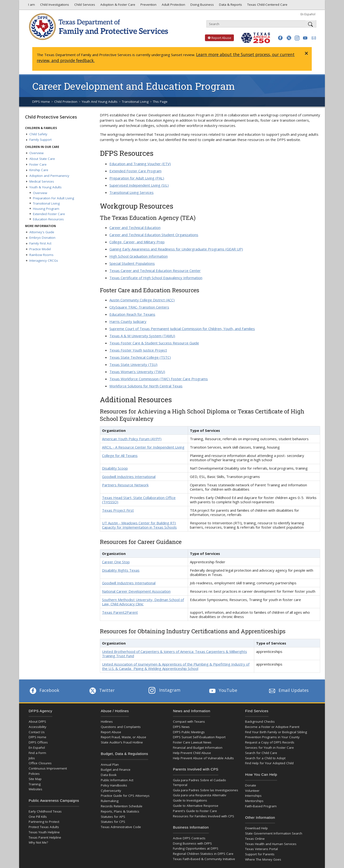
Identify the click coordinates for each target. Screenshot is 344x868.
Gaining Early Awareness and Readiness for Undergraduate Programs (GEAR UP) (176, 249)
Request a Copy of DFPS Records (270, 742)
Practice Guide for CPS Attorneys (125, 796)
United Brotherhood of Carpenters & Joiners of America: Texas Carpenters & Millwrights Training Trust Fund (175, 654)
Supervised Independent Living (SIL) (139, 185)
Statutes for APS (113, 817)
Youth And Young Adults (100, 102)
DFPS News (181, 727)
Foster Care (38, 164)
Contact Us (37, 732)
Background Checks (260, 722)
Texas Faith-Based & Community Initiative (204, 859)
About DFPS (37, 722)
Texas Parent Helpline (45, 837)
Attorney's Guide (42, 232)
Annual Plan (110, 765)
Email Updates (288, 690)
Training (35, 784)
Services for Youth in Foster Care (269, 748)
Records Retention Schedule (122, 806)
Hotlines (107, 722)
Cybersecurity (111, 791)
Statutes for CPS (113, 822)
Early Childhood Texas (45, 811)
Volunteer (252, 791)
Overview (36, 153)
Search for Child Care (261, 753)
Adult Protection (173, 6)
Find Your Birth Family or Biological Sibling (276, 732)
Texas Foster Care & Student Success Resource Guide (154, 343)
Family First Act (40, 243)
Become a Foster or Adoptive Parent (272, 727)
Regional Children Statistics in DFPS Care (203, 854)
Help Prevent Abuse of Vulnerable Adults (203, 758)
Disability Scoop (115, 468)
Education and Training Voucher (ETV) (140, 164)
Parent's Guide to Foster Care (195, 811)
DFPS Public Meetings (189, 732)
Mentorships (254, 801)
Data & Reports (230, 6)
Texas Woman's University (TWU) (137, 372)
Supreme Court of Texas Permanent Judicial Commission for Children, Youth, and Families (182, 329)
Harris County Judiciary (128, 321)
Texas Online (255, 839)
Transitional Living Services (132, 192)
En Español (308, 14)
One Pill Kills (38, 817)
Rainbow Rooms (41, 255)
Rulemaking (110, 801)
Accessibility (38, 727)
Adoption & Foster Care (117, 6)
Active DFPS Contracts (189, 838)
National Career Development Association (136, 591)
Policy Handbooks (114, 785)
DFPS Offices (38, 742)
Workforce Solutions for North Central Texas (146, 386)
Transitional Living (135, 102)
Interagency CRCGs (44, 260)
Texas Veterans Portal (261, 849)
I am (31, 6)
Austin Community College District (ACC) (142, 300)
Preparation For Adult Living (54, 198)
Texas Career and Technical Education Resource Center (155, 271)
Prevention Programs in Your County (272, 737)
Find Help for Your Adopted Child (269, 763)
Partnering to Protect (44, 822)
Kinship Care (39, 170)
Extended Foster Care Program (135, 171)
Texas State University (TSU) (133, 364)
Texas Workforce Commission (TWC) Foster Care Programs (159, 379)
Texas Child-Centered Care (267, 6)
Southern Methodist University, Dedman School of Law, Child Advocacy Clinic (143, 602)
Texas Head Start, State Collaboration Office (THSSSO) (139, 500)
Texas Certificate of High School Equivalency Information (156, 278)
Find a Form (37, 753)
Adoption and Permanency (49, 176)
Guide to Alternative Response (196, 806)
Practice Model (40, 249)
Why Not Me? (38, 842)
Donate (251, 785)
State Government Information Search (274, 833)
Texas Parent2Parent (120, 612)
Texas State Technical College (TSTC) (140, 357)
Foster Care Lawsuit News (192, 742)
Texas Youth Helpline (44, 832)
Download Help (256, 828)
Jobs (32, 758)
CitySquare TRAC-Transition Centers (139, 307)
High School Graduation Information (139, 256)
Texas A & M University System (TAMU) (142, 336)
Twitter (102, 690)
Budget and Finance (116, 770)
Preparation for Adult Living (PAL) (137, 178)
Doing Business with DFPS (192, 843)
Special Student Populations (132, 263)
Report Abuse (218, 38)
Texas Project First (118, 510)
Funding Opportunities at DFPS (196, 848)
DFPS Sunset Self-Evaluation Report (199, 737)
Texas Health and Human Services (271, 844)
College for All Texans (120, 456)
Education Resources (48, 219)
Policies (34, 774)
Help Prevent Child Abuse (192, 753)
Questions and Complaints (121, 727)
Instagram (164, 690)
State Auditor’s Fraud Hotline (122, 742)
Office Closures (40, 763)
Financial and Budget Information (198, 748)
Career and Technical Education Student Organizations (154, 235)
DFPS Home (41, 102)
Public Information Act (117, 780)
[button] (280, 38)
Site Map (35, 779)
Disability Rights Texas (121, 570)
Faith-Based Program (261, 806)
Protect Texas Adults (44, 827)
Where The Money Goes (263, 859)
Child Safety (38, 134)
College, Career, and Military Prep (137, 242)
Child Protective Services (51, 117)
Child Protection (66, 102)
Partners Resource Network (125, 485)
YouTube (223, 690)
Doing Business (202, 6)
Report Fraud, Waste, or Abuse (124, 737)
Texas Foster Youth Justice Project (138, 350)
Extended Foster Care (49, 214)
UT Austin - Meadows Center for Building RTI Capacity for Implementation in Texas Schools (139, 525)
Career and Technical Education (135, 228)
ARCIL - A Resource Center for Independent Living (143, 447)
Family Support (40, 140)
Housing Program (46, 209)
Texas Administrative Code (121, 827)
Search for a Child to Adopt (265, 758)
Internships (253, 796)
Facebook (44, 690)
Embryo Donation (42, 238)
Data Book (109, 775)
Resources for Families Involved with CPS (204, 816)
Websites (35, 789)
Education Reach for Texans (132, 314)
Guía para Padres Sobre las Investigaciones (206, 790)
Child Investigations (54, 6)
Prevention (148, 6)
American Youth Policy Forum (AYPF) (132, 439)
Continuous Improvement (48, 768)
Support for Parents (260, 854)
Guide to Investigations (190, 800)
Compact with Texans (189, 722)
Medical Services (42, 181)
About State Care (42, 159)
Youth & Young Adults (46, 187)
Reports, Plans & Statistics (120, 811)
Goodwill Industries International (129, 477)
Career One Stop (116, 562)
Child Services (84, 6)
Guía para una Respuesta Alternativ (200, 795)
